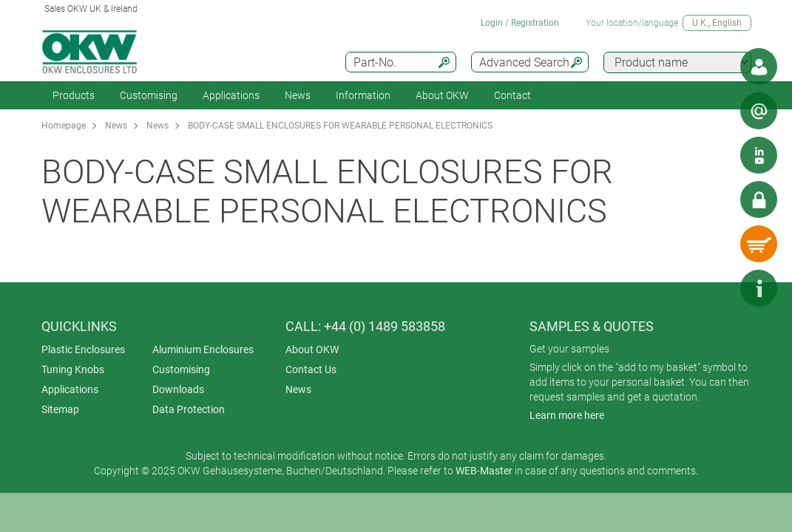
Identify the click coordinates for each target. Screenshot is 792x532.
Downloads (178, 389)
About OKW (312, 349)
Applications (231, 95)
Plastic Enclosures (83, 349)
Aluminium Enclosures (203, 349)
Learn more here (567, 415)
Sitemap (60, 409)
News (298, 95)
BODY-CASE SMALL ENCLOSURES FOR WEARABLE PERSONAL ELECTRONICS (340, 126)
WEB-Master (484, 471)
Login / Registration (520, 23)
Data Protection (189, 409)
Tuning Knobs (73, 369)
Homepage (64, 126)
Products (74, 95)
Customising (149, 95)
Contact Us (311, 369)
